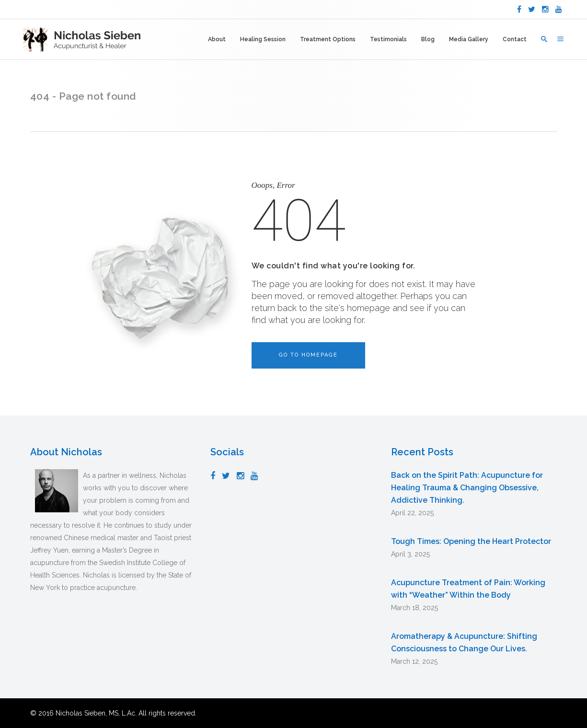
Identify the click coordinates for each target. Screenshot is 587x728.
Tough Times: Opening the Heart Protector (471, 541)
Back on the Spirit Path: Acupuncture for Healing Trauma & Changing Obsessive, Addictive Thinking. (467, 488)
